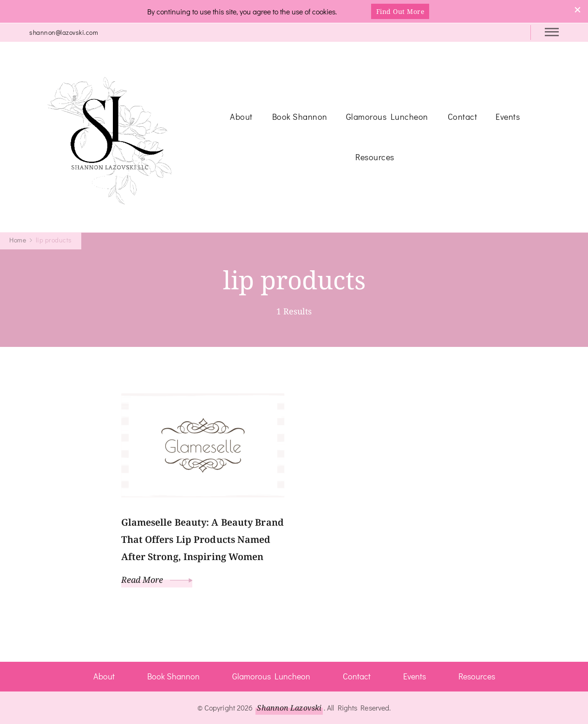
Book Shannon (300, 117)
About (241, 117)
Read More (157, 580)
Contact (463, 117)
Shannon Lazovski (289, 708)
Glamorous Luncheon (387, 117)
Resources (375, 157)
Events (508, 117)
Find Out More (400, 11)
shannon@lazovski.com (64, 32)
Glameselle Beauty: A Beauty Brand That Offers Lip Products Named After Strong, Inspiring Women (203, 539)
